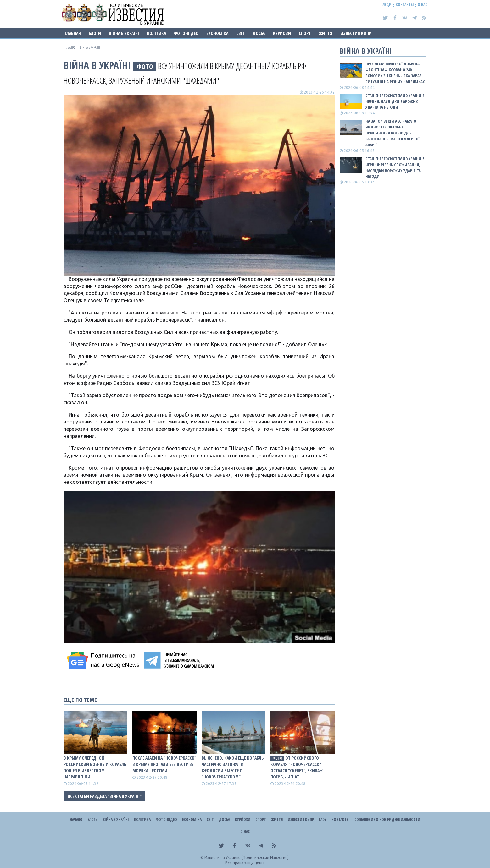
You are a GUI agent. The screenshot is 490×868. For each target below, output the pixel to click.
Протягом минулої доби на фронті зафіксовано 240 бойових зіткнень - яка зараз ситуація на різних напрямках (395, 73)
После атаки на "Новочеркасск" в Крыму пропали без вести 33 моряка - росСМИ (164, 764)
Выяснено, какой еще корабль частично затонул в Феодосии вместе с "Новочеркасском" (233, 767)
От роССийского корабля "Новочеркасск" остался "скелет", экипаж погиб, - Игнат (297, 767)
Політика (156, 33)
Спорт (305, 33)
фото (145, 66)
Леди (387, 5)
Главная (73, 33)
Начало (76, 819)
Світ (240, 33)
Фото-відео (186, 33)
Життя (326, 33)
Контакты (405, 5)
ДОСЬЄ (259, 33)
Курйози (282, 33)
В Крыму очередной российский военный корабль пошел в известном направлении (95, 767)
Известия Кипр (356, 33)
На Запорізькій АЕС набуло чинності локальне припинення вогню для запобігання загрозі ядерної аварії (393, 133)
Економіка (217, 33)
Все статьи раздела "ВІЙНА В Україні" (105, 796)
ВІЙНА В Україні (124, 33)
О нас (422, 5)
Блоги (95, 33)
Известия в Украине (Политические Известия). (247, 857)
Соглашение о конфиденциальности (387, 819)
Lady (323, 819)
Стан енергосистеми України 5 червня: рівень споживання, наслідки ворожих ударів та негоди (395, 168)
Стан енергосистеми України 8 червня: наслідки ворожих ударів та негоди (395, 101)
